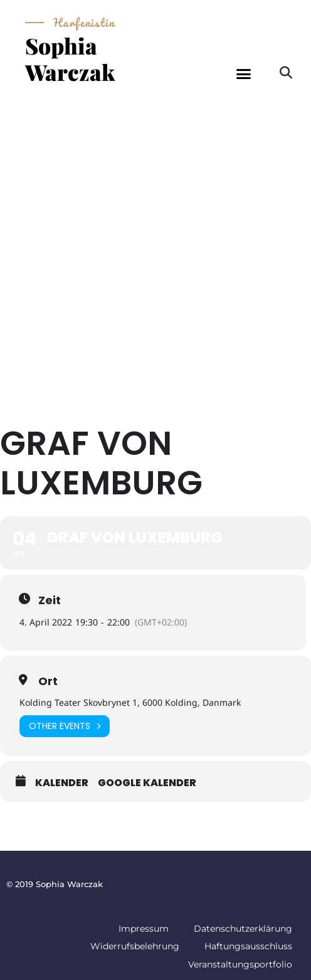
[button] (244, 74)
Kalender (62, 783)
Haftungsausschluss (248, 946)
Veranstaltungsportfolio (240, 964)
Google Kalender (147, 783)
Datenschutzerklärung (243, 929)
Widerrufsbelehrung (135, 946)
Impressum (144, 929)
